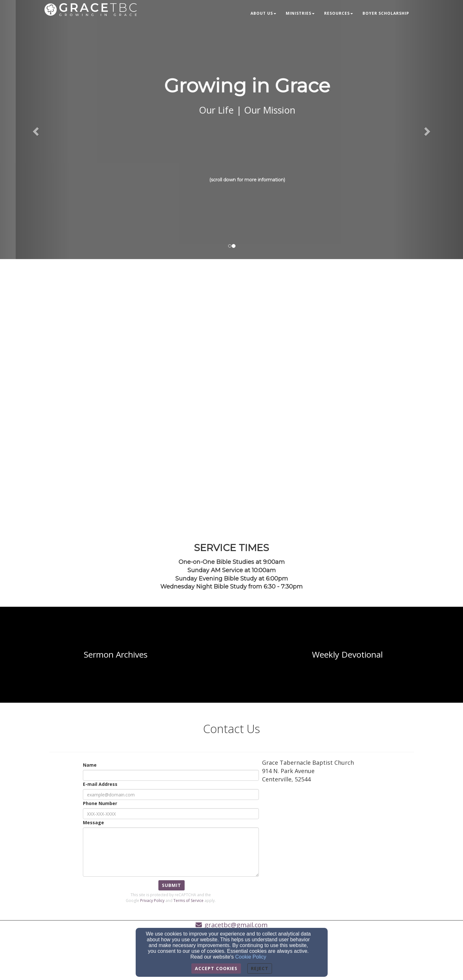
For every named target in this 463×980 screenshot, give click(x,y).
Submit (172, 885)
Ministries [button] (300, 13)
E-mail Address (100, 784)
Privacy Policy (152, 901)
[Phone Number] (171, 814)
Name (90, 765)
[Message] (171, 852)
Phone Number (100, 803)
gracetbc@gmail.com (236, 925)
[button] (35, 130)
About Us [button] (263, 13)
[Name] (171, 775)
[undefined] (116, 655)
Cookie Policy (251, 957)
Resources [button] (339, 13)
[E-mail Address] (171, 794)
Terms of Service (188, 901)
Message (93, 822)
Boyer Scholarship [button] (386, 13)
